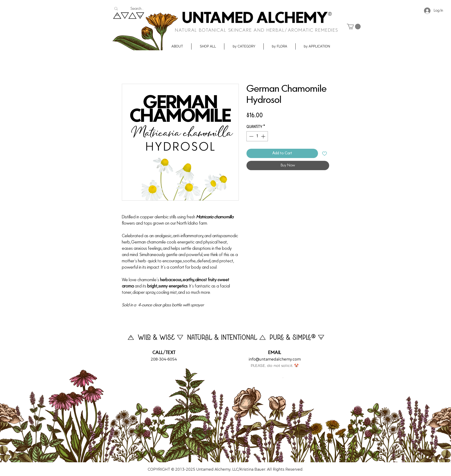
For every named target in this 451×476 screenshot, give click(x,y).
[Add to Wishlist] (325, 153)
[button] (177, 46)
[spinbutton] (257, 136)
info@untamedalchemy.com (275, 359)
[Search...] (137, 9)
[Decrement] (251, 136)
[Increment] (264, 136)
